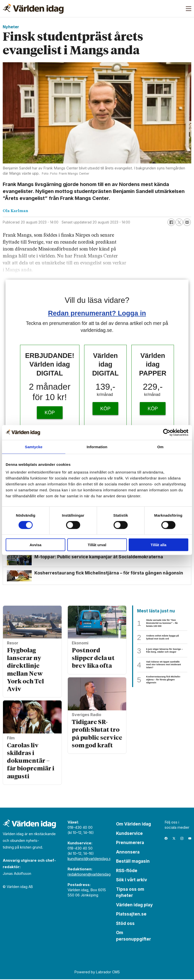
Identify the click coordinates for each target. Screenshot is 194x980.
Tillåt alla (159, 545)
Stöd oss (125, 924)
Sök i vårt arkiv (132, 881)
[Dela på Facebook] (171, 222)
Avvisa (36, 545)
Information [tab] (97, 447)
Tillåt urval (97, 545)
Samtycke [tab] (34, 447)
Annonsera (128, 853)
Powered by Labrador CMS (97, 973)
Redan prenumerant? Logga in (97, 313)
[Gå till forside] (33, 9)
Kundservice (129, 834)
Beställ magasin (133, 862)
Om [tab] (160, 447)
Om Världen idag (133, 825)
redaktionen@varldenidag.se (92, 875)
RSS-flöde (127, 871)
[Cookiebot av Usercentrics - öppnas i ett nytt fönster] (167, 432)
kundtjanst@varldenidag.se (90, 859)
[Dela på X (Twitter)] (179, 222)
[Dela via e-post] (187, 222)
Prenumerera (130, 843)
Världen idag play (134, 906)
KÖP (50, 412)
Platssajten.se (131, 915)
